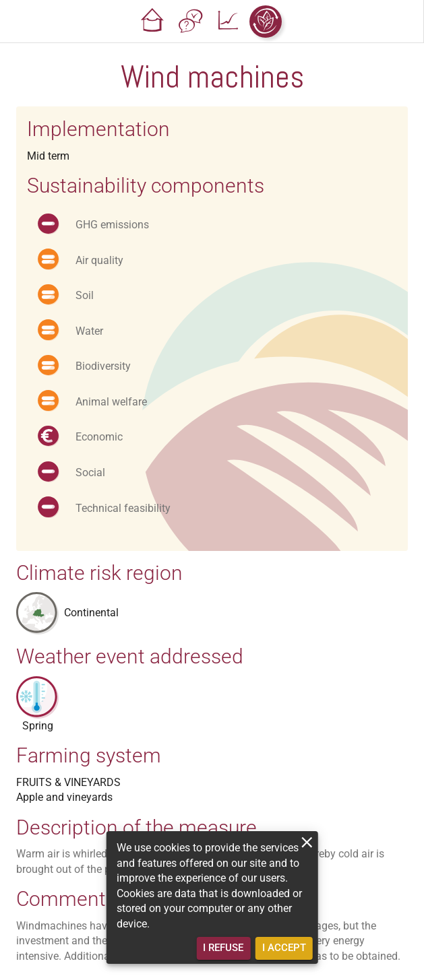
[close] (307, 842)
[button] (152, 22)
